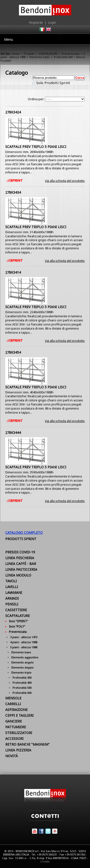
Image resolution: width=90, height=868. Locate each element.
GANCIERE (14, 721)
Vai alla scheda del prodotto (65, 181)
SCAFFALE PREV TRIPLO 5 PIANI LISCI (36, 147)
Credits (45, 861)
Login (52, 22)
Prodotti (29, 54)
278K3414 (13, 272)
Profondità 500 (22, 688)
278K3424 (13, 112)
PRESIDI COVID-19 (20, 552)
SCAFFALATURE (48, 54)
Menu (9, 39)
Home (16, 54)
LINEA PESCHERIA (20, 558)
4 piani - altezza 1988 (24, 642)
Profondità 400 (22, 683)
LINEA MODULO (18, 575)
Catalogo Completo (24, 533)
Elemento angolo (22, 662)
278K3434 (13, 192)
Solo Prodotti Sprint (53, 83)
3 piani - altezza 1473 (24, 637)
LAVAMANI (14, 593)
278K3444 (13, 433)
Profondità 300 (22, 678)
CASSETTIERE (16, 610)
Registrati (36, 22)
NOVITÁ (12, 756)
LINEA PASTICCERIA (21, 569)
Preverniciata (71, 54)
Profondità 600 (63, 57)
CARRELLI (13, 704)
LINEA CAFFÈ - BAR (21, 564)
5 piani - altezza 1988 (24, 647)
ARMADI (12, 598)
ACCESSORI (14, 739)
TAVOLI (11, 581)
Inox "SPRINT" (18, 621)
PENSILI (12, 604)
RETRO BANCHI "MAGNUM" (27, 744)
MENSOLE (13, 698)
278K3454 (13, 352)
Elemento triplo (40, 57)
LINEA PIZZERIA (18, 750)
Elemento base (21, 652)
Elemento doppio (22, 667)
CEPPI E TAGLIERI (19, 715)
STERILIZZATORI (19, 733)
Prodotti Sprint (21, 539)
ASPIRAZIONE (16, 710)
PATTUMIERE (16, 727)
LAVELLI (12, 587)
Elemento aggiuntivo (25, 657)
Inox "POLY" (17, 626)
